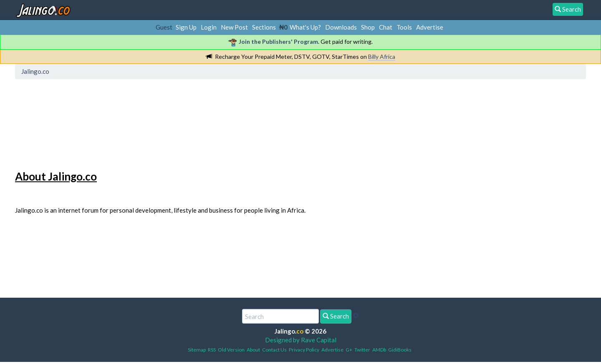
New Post (234, 27)
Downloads (341, 27)
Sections (264, 27)
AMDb (379, 350)
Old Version (231, 350)
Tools (404, 27)
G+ (349, 350)
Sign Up (186, 27)
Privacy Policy (304, 350)
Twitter (362, 350)
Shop (368, 27)
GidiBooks (400, 350)
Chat (386, 27)
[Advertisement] (170, 119)
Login (209, 27)
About (253, 350)
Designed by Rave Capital (301, 340)
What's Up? (305, 27)
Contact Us (274, 350)
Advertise (430, 27)
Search (336, 316)
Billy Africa (382, 56)
